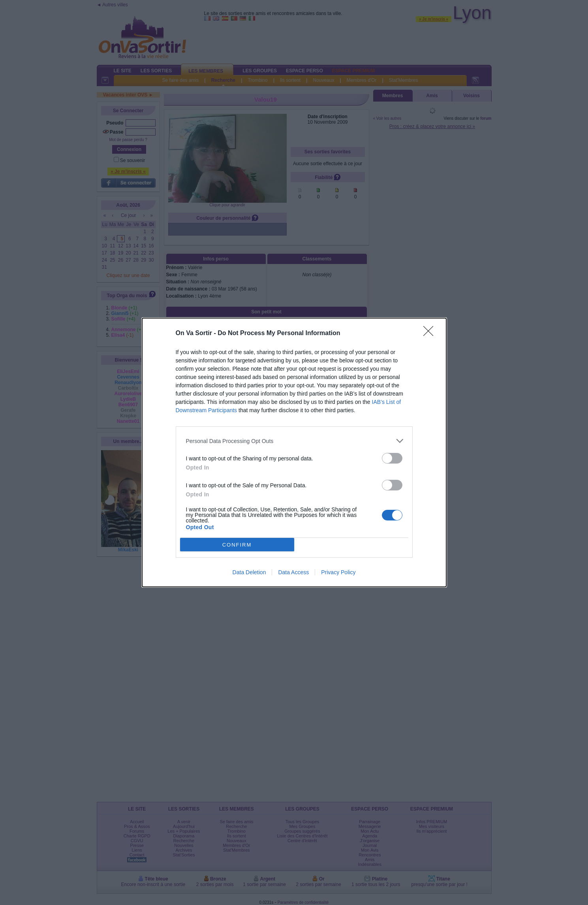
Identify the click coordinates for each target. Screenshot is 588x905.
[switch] (392, 458)
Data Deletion (249, 572)
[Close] (431, 334)
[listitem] (294, 441)
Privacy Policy (338, 572)
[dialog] (294, 452)
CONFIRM (237, 545)
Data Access (293, 572)
